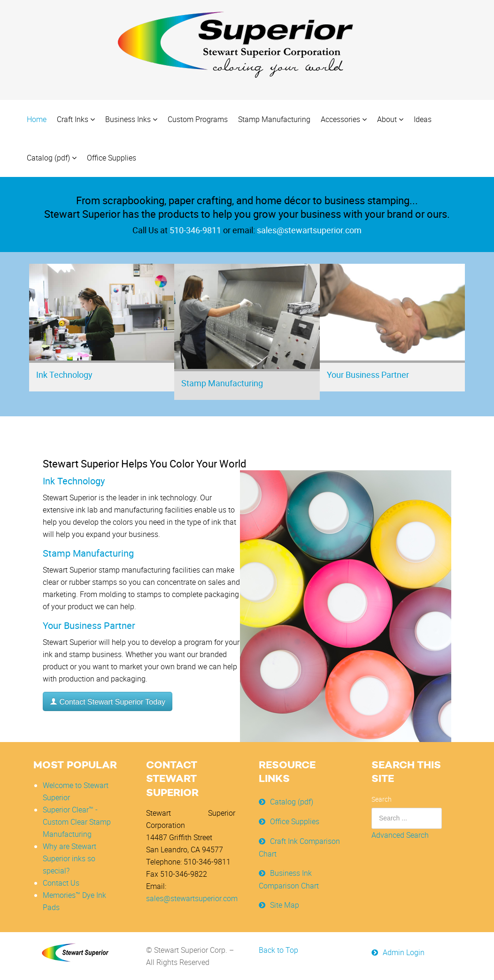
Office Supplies (295, 821)
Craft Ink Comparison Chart (299, 847)
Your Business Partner (368, 375)
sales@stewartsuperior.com (192, 898)
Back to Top (278, 950)
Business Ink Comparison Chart (289, 879)
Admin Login (404, 952)
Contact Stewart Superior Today (108, 702)
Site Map (285, 904)
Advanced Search (400, 835)
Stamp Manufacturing (222, 383)
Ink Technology (64, 375)
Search (382, 799)
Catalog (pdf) (292, 801)
